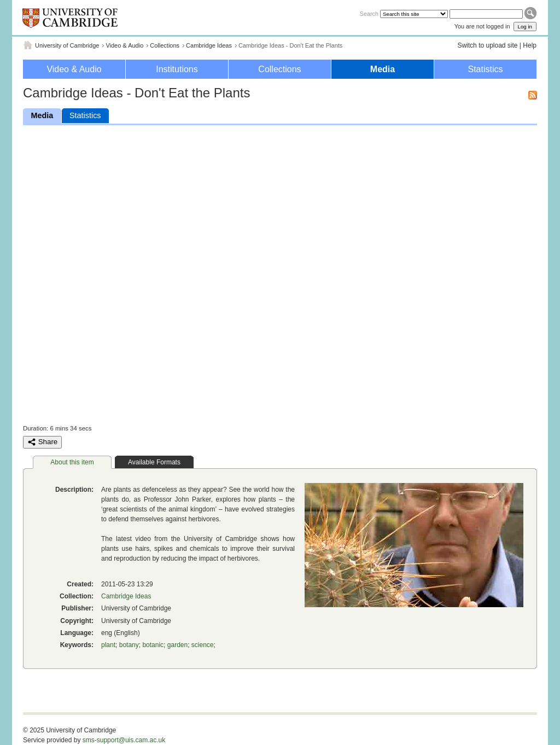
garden (177, 645)
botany (129, 645)
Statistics (485, 69)
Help (530, 45)
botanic (153, 645)
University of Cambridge (67, 45)
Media (383, 69)
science (203, 645)
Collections (165, 45)
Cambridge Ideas (209, 45)
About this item (72, 462)
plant (108, 645)
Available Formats (154, 462)
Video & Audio (124, 45)
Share (42, 442)
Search (369, 14)
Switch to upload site (487, 45)
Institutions (177, 69)
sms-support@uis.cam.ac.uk (124, 740)
